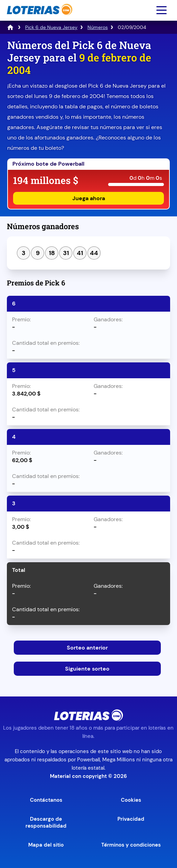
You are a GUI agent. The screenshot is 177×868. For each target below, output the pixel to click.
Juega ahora (89, 198)
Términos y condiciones (131, 845)
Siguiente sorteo (87, 669)
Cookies (131, 800)
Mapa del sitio (46, 845)
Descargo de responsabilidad (46, 822)
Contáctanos (46, 800)
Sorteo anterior (87, 648)
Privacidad (131, 819)
